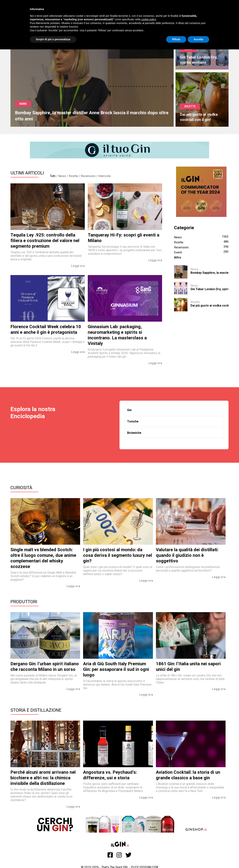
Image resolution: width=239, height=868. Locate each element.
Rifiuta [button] (176, 39)
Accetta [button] (198, 39)
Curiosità (21, 488)
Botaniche (134, 433)
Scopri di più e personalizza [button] (53, 39)
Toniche (133, 421)
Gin (129, 410)
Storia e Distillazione (36, 710)
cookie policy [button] (149, 19)
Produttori (24, 602)
